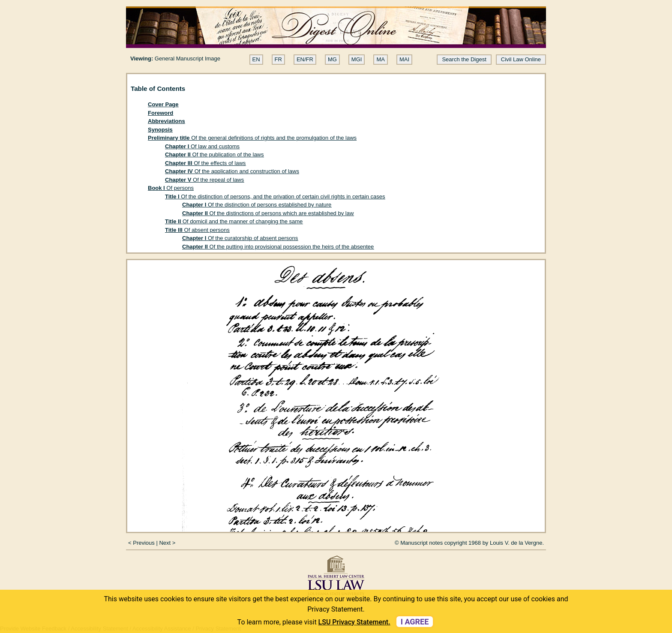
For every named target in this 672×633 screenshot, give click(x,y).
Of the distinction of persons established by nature (257, 205)
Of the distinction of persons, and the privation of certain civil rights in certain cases (275, 196)
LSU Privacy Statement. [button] (354, 622)
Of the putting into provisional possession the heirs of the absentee (278, 247)
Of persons (171, 188)
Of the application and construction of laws (232, 171)
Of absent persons (197, 230)
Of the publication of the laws (214, 154)
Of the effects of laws (205, 163)
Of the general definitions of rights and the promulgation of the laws (252, 138)
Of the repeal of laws (204, 180)
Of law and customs (202, 146)
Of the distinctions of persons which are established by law (268, 213)
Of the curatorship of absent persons (240, 238)
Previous (144, 543)
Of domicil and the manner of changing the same (234, 221)
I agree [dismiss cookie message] (415, 622)
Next (165, 543)
